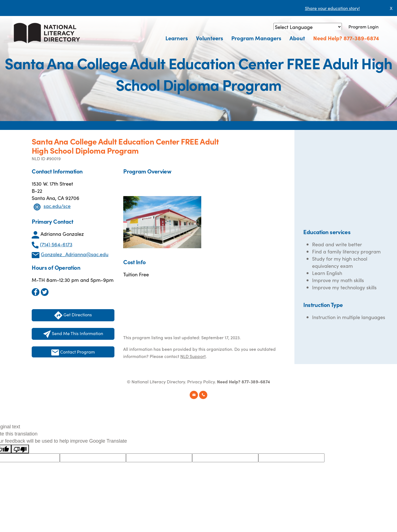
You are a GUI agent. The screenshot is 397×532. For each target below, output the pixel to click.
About (297, 38)
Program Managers (256, 38)
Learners (177, 38)
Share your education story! (332, 8)
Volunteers (210, 38)
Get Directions (73, 315)
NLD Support (193, 356)
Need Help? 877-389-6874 (346, 38)
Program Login (364, 26)
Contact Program (73, 352)
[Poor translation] (20, 449)
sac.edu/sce (57, 206)
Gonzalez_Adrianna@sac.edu (75, 254)
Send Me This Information (73, 334)
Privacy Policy (201, 381)
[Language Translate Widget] (308, 27)
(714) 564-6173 (56, 244)
